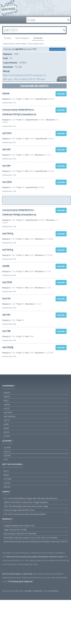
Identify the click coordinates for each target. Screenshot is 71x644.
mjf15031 (7, 133)
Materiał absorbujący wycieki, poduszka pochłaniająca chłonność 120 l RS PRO (36, 541)
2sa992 (7, 404)
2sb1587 (6, 315)
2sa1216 (7, 451)
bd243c (7, 393)
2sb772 (7, 420)
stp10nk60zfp (9, 416)
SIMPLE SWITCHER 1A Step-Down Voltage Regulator (26, 502)
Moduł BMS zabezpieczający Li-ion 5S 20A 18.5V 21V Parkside (30, 538)
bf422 (6, 400)
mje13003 (8, 412)
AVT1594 (7, 479)
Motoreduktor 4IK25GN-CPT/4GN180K (20, 534)
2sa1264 (6, 166)
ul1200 (7, 436)
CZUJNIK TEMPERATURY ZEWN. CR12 (19, 526)
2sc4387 (7, 447)
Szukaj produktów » (57, 49)
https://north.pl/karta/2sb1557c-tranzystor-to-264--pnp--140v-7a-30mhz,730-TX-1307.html (25, 77)
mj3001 (7, 397)
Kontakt (28, 591)
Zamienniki (38, 38)
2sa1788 (6, 331)
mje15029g (8, 347)
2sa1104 (6, 298)
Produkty (8, 38)
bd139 (6, 432)
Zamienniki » (61, 94)
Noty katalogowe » (13, 464)
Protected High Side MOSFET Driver (19, 510)
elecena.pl (9, 8)
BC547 (6, 475)
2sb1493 (6, 149)
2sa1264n (7, 182)
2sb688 (6, 266)
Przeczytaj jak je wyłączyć (20, 581)
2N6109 (7, 487)
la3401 (6, 428)
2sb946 (6, 93)
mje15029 (7, 282)
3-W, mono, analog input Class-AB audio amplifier (25, 514)
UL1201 (7, 483)
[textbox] (46, 20)
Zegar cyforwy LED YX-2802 (15, 530)
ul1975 (7, 408)
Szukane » (7, 441)
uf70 (6, 459)
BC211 (6, 471)
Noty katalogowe (22, 38)
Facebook (37, 591)
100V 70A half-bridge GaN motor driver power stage (26, 506)
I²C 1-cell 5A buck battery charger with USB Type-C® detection (31, 498)
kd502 (6, 424)
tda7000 (7, 456)
